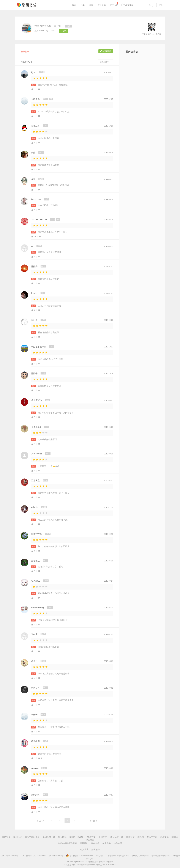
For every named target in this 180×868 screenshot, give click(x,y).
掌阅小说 (18, 837)
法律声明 (118, 843)
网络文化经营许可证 (141, 856)
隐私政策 (96, 850)
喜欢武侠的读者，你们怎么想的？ (54, 593)
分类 (82, 5)
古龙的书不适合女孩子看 (49, 306)
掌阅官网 (6, 837)
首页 (74, 5)
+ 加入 (64, 31)
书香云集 (90, 840)
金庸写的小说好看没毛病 (49, 754)
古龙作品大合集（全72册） (49, 26)
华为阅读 (62, 837)
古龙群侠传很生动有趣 (48, 165)
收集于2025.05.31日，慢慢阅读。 (54, 85)
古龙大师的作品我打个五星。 (52, 359)
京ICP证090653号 (56, 856)
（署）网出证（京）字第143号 (33, 856)
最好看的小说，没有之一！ (51, 279)
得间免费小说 (49, 837)
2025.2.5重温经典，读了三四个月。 (55, 112)
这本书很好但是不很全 (48, 439)
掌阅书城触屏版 (32, 837)
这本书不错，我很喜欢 (48, 205)
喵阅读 (175, 837)
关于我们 (107, 843)
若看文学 (164, 837)
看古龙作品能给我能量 (48, 332)
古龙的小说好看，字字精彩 (51, 567)
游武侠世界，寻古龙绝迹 (49, 386)
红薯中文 (91, 837)
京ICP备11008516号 (10, 856)
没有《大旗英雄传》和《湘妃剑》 (54, 620)
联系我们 (84, 843)
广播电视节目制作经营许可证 (118, 856)
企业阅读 (101, 5)
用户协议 (84, 850)
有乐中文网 (152, 837)
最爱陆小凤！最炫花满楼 (49, 252)
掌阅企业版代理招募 (67, 843)
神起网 (141, 837)
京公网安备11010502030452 (79, 856)
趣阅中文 (103, 837)
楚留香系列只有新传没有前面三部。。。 (57, 727)
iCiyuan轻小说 (117, 837)
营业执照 (99, 856)
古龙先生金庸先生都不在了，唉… (54, 493)
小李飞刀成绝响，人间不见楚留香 (54, 674)
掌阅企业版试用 (77, 837)
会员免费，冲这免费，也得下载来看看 (56, 700)
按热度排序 (106, 62)
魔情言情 (130, 837)
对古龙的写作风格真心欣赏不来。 (54, 520)
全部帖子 (25, 52)
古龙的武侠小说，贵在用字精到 (53, 232)
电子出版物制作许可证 (161, 856)
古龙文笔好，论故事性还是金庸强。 (55, 807)
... (82, 820)
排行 (91, 5)
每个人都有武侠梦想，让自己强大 (54, 546)
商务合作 (95, 843)
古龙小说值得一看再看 (48, 138)
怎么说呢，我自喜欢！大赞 (51, 781)
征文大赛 (114, 5)
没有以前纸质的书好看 (48, 647)
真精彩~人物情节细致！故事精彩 (53, 185)
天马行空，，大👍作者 (49, 466)
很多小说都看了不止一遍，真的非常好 (56, 413)
